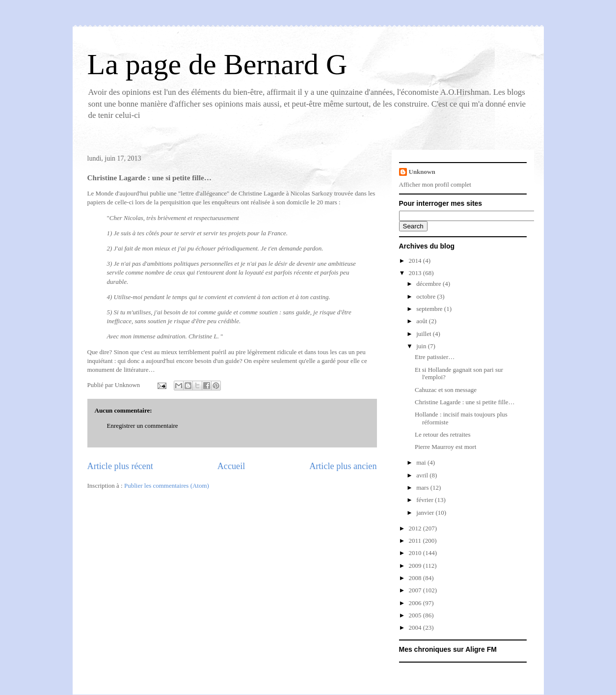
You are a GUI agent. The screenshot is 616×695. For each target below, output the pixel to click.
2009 (416, 566)
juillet (425, 334)
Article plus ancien (343, 466)
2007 (416, 590)
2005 (416, 615)
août (423, 321)
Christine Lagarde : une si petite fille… (465, 402)
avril (423, 475)
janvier (426, 513)
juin (422, 346)
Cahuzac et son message (446, 390)
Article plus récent (120, 466)
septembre (430, 309)
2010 (416, 553)
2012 (416, 528)
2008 (416, 578)
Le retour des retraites (443, 434)
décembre (429, 284)
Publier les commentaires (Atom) (167, 486)
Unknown (422, 172)
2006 (416, 603)
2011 (416, 541)
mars (423, 487)
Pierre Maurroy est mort (445, 447)
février (426, 500)
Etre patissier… (435, 357)
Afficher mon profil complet (435, 184)
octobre (427, 296)
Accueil (231, 466)
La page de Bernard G (217, 64)
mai (422, 462)
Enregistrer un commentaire (143, 426)
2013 (416, 273)
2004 (416, 627)
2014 (416, 261)
